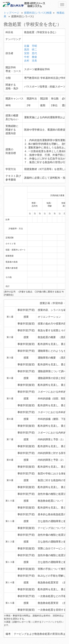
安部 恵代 (31, 53)
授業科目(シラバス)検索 (38, 13)
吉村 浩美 (31, 61)
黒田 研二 (31, 50)
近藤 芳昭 (31, 46)
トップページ (11, 13)
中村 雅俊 (31, 57)
